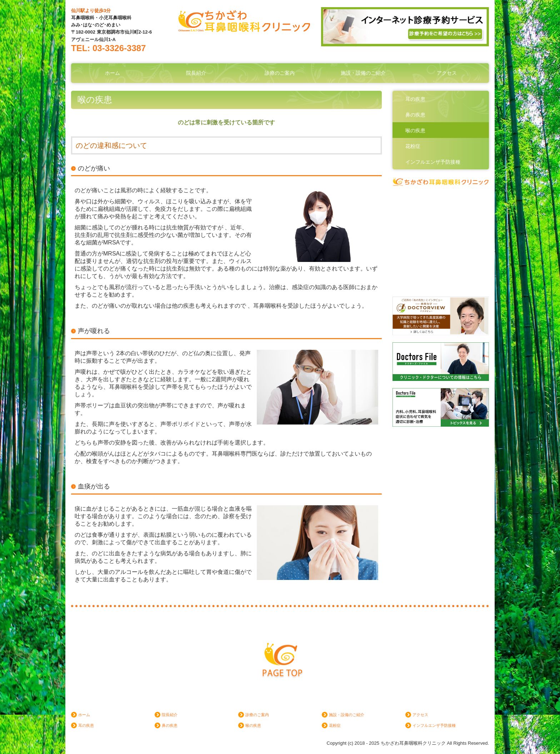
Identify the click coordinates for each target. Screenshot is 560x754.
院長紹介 (196, 73)
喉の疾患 (415, 130)
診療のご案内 (280, 73)
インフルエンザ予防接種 (433, 162)
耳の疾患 (415, 99)
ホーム (112, 73)
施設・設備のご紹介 (363, 73)
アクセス (447, 73)
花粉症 (413, 146)
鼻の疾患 (415, 115)
